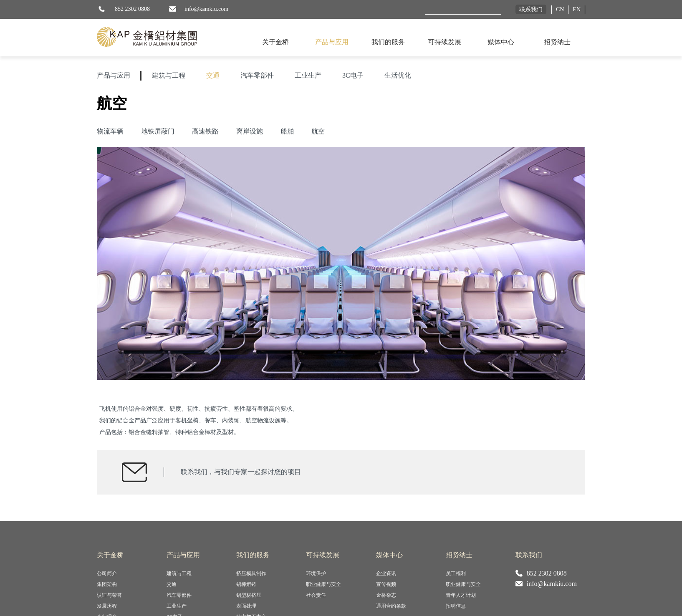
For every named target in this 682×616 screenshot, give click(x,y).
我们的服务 (388, 42)
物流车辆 (110, 131)
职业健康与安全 (323, 584)
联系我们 (531, 9)
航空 (318, 131)
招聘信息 (456, 606)
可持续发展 (445, 42)
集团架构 (107, 584)
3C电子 (353, 75)
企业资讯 (386, 573)
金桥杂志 (386, 595)
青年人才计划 (461, 595)
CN (560, 9)
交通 (213, 75)
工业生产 (308, 75)
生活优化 (398, 75)
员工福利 (456, 573)
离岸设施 (250, 131)
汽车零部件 (257, 75)
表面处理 (246, 606)
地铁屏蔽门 (158, 131)
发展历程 (107, 606)
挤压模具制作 (251, 573)
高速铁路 (205, 131)
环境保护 (316, 573)
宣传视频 (386, 584)
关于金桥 (275, 42)
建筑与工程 (169, 75)
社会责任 (316, 595)
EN (577, 9)
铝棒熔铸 (246, 584)
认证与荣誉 (109, 595)
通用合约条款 (391, 606)
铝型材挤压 (249, 595)
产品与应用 (332, 42)
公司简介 (107, 573)
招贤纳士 (557, 42)
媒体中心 (501, 42)
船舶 (287, 131)
